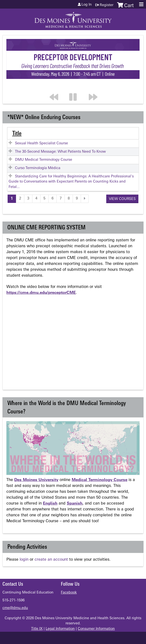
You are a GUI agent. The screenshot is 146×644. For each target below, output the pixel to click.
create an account (51, 560)
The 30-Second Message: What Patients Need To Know (60, 152)
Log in (87, 5)
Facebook (69, 593)
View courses (122, 199)
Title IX (37, 629)
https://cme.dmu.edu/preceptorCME (41, 293)
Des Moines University (36, 480)
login (24, 560)
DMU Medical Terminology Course (44, 160)
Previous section (56, 87)
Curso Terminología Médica (38, 168)
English (50, 504)
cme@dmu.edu (15, 608)
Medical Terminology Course (100, 480)
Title (17, 134)
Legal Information (60, 629)
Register (106, 5)
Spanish (75, 504)
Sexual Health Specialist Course (41, 143)
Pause (76, 87)
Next (95, 87)
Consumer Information (96, 629)
